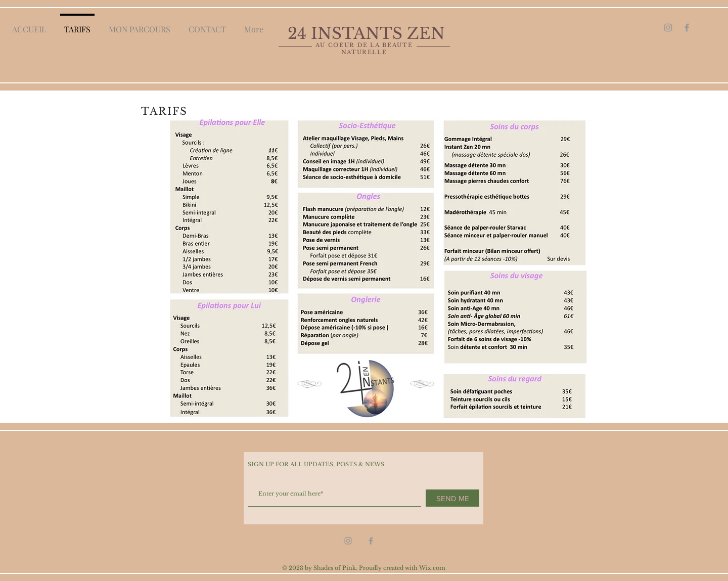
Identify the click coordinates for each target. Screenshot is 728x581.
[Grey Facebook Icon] (687, 28)
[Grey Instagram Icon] (668, 28)
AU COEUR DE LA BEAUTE (364, 45)
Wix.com (432, 568)
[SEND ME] (452, 498)
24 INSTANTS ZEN (369, 33)
